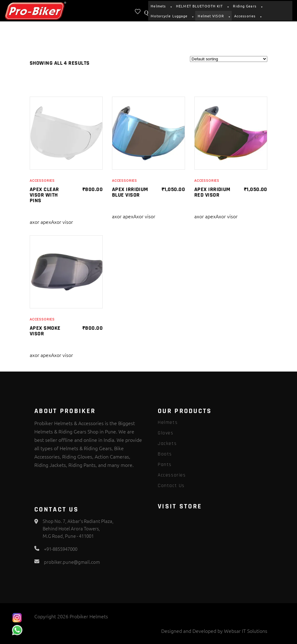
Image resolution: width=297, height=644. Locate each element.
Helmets (161, 6)
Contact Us (171, 486)
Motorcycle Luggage (172, 16)
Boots (165, 454)
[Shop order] (229, 59)
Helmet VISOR (213, 16)
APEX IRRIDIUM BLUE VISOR (130, 192)
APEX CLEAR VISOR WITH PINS (44, 195)
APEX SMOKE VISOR (45, 331)
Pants (165, 465)
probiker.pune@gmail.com (72, 562)
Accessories (247, 16)
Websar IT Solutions (246, 631)
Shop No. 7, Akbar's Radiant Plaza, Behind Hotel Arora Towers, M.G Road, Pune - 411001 (78, 528)
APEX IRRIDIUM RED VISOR (212, 192)
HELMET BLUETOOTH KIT (202, 6)
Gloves (166, 433)
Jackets (167, 444)
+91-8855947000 (61, 549)
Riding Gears (247, 6)
